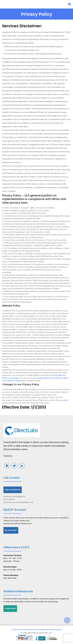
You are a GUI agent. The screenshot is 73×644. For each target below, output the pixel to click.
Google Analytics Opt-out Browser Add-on (53, 378)
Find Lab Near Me (13, 490)
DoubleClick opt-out (13, 381)
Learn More (10, 608)
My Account (11, 530)
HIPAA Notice (56, 630)
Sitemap (45, 630)
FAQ (38, 630)
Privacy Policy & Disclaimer (24, 630)
